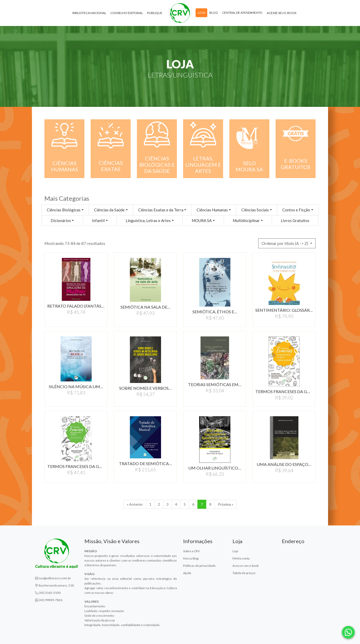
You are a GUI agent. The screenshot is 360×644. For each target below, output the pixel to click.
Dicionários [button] (61, 220)
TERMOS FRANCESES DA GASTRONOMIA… (284, 391)
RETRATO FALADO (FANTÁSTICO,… (76, 306)
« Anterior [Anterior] (135, 504)
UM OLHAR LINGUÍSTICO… (215, 468)
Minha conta (241, 558)
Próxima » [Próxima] (226, 504)
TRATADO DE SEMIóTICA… (145, 463)
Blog (214, 13)
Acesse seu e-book (282, 13)
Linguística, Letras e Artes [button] (148, 220)
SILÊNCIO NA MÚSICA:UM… (76, 386)
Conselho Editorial (127, 13)
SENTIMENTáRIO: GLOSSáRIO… (284, 310)
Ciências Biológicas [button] (64, 210)
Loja (201, 13)
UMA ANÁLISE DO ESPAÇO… (284, 464)
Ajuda (187, 573)
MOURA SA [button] (202, 220)
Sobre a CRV (191, 551)
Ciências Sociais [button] (255, 210)
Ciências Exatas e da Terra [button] (161, 210)
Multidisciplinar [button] (246, 220)
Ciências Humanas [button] (212, 210)
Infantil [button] (98, 220)
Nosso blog (191, 558)
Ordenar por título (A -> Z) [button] (285, 243)
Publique (155, 13)
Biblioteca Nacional (89, 13)
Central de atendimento (242, 13)
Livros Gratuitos (295, 220)
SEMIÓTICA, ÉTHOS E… (215, 312)
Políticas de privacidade (199, 566)
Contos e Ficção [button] (296, 210)
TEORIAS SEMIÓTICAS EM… (215, 384)
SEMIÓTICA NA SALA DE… (145, 307)
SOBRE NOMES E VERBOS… (145, 388)
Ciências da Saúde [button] (109, 210)
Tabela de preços (244, 573)
